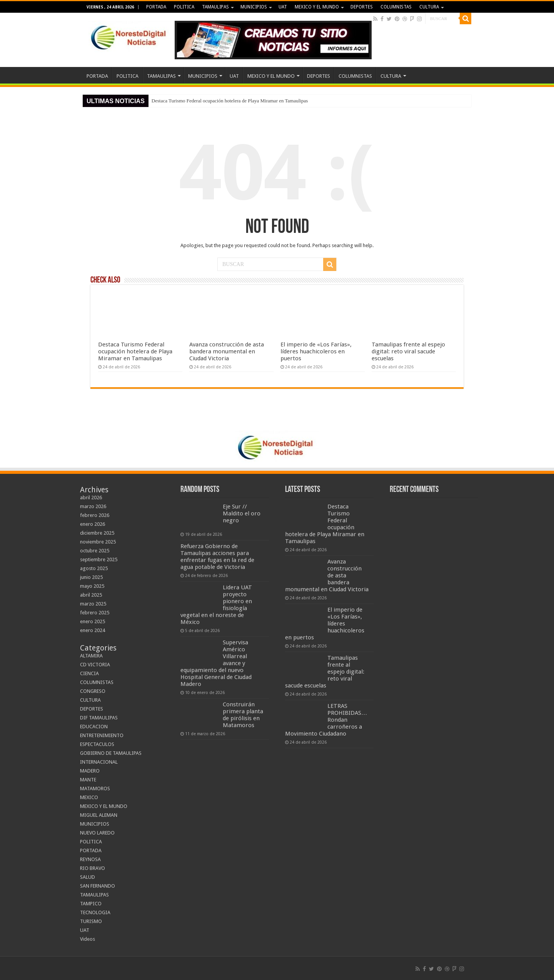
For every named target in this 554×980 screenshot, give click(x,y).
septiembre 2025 (99, 559)
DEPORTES (362, 7)
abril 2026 (91, 498)
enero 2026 (93, 524)
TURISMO (91, 921)
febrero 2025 (95, 613)
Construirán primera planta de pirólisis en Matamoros (243, 715)
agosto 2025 (94, 568)
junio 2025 (91, 577)
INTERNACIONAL (99, 762)
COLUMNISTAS (396, 7)
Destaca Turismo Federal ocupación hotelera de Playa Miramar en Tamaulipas (230, 101)
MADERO (90, 771)
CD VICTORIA (95, 665)
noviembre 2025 (98, 542)
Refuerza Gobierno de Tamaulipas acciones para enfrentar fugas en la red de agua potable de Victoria (217, 557)
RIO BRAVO (93, 868)
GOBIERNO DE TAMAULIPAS (111, 753)
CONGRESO (93, 691)
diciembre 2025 (97, 533)
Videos (88, 939)
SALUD (88, 877)
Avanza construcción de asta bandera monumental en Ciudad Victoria (227, 351)
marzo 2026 (93, 506)
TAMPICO (91, 904)
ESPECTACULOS (97, 744)
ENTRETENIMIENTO (102, 735)
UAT (283, 7)
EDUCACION (94, 727)
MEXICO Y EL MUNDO (317, 7)
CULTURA (429, 7)
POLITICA (184, 7)
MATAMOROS (95, 789)
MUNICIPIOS (254, 7)
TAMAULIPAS (215, 7)
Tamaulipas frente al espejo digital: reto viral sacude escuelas (408, 351)
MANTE (88, 780)
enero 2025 (93, 621)
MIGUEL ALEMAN (99, 815)
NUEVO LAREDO (97, 833)
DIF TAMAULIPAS (99, 718)
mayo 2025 (92, 586)
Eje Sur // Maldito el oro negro (242, 513)
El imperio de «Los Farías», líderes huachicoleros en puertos (316, 351)
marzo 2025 (93, 604)
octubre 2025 (95, 551)
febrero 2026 (95, 515)
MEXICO (89, 797)
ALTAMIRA (91, 656)
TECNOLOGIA (95, 912)
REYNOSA (90, 859)
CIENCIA (89, 673)
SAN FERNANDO (98, 886)
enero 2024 (93, 630)
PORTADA (156, 7)
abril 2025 (91, 595)
